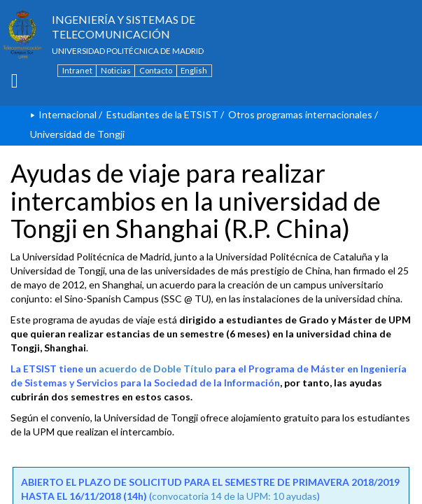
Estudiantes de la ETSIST (162, 114)
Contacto (156, 70)
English (194, 70)
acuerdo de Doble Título (156, 369)
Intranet (77, 70)
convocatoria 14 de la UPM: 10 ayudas (234, 496)
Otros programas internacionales (300, 114)
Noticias (116, 70)
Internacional (68, 114)
